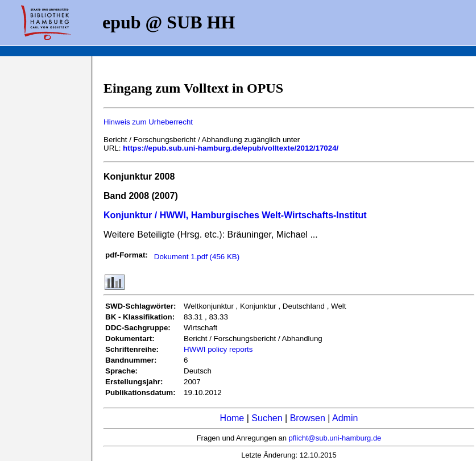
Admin (345, 418)
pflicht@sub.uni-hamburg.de (335, 438)
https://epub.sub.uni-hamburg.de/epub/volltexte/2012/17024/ (231, 148)
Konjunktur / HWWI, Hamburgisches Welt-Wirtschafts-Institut (235, 215)
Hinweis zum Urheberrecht (148, 122)
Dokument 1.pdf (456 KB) (197, 257)
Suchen (267, 418)
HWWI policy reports (218, 349)
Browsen (308, 418)
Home (232, 418)
